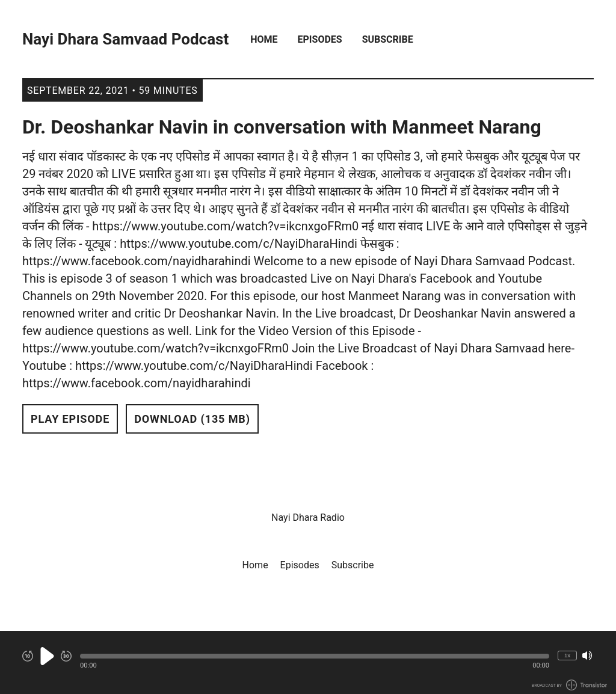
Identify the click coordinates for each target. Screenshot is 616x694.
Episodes (320, 39)
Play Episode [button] (70, 419)
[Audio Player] (308, 662)
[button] (315, 656)
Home (264, 39)
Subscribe (388, 39)
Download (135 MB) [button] (192, 419)
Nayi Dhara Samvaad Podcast (125, 39)
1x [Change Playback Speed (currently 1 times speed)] (567, 655)
